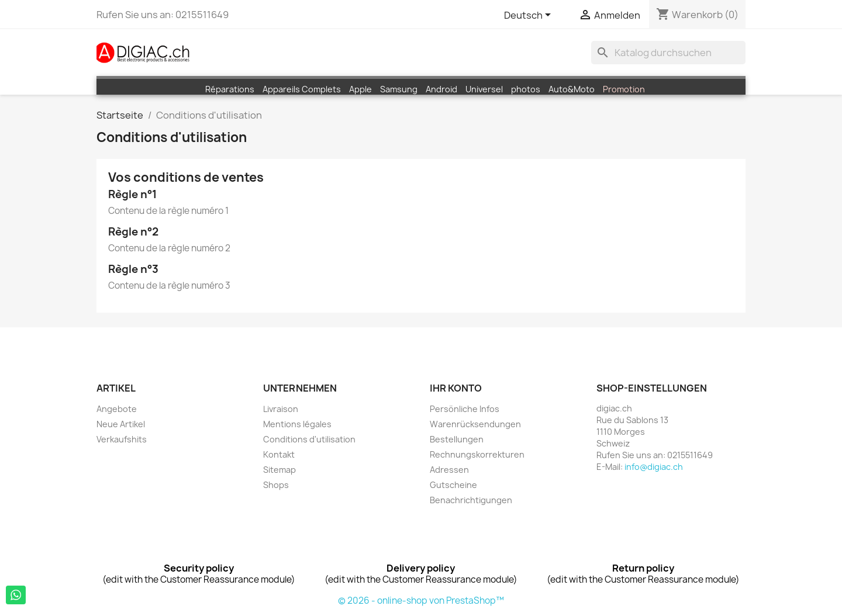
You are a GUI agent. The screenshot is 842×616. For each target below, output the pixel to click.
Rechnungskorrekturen (477, 454)
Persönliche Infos (465, 409)
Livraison (281, 409)
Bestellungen (457, 439)
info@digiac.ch (654, 467)
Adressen (449, 470)
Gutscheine (453, 485)
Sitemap (279, 470)
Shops (276, 485)
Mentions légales (297, 424)
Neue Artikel (121, 424)
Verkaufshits (122, 439)
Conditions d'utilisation (309, 439)
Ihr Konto (456, 388)
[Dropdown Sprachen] (529, 16)
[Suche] (668, 53)
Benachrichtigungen (471, 500)
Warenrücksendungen (475, 424)
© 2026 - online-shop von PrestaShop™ (421, 601)
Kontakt (279, 454)
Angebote (117, 409)
